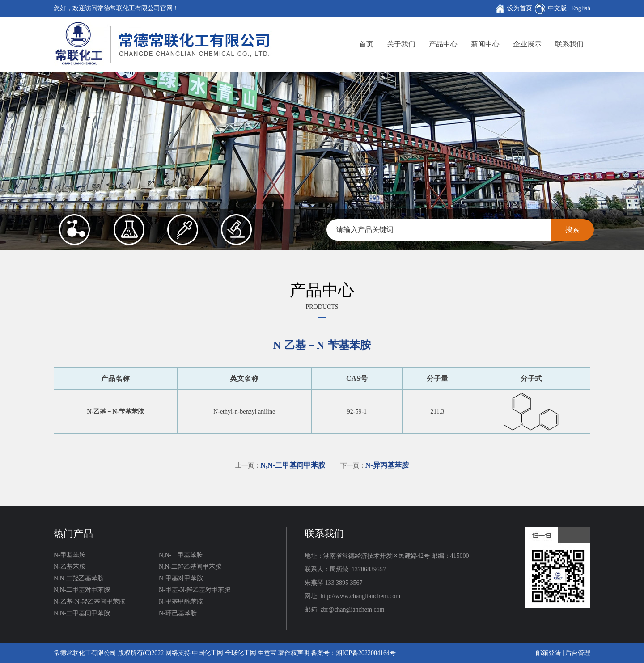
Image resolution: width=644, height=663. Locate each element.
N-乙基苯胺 (70, 567)
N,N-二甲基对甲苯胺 (82, 590)
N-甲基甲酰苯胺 (181, 602)
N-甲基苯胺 (70, 555)
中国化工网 (208, 653)
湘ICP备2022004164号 (366, 653)
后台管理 (578, 653)
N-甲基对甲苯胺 (181, 578)
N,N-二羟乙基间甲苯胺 (190, 567)
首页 (366, 44)
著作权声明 (294, 653)
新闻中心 (485, 44)
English (581, 8)
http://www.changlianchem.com (360, 596)
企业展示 (527, 44)
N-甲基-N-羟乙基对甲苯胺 (195, 590)
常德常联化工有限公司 (85, 653)
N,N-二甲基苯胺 (181, 555)
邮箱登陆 (548, 653)
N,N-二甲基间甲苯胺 (82, 613)
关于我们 (401, 44)
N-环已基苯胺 (178, 613)
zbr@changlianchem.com (352, 610)
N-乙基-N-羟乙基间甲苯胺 (89, 602)
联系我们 (569, 44)
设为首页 (520, 8)
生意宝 (267, 653)
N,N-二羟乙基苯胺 (79, 578)
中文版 (557, 8)
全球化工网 (241, 653)
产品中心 (443, 44)
